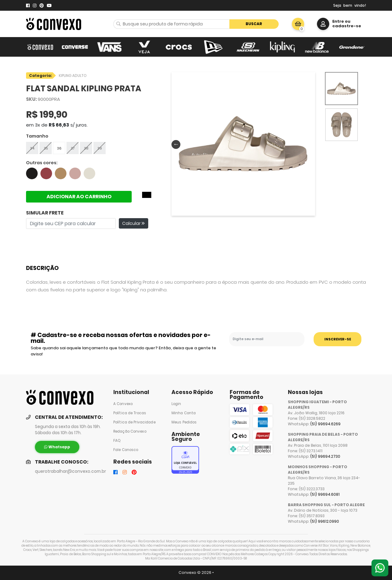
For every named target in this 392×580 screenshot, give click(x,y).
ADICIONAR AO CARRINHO (79, 197)
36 (59, 148)
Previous (175, 144)
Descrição (42, 268)
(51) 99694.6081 (325, 494)
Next (310, 144)
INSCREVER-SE (338, 339)
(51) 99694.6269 (325, 424)
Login (176, 404)
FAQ (117, 441)
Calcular (134, 223)
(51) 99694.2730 (325, 456)
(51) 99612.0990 (325, 521)
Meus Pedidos (184, 422)
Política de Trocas (130, 413)
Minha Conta (184, 413)
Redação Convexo (130, 431)
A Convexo (123, 404)
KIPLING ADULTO (73, 76)
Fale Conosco (126, 450)
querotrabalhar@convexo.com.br (70, 471)
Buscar (254, 24)
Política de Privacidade (134, 422)
